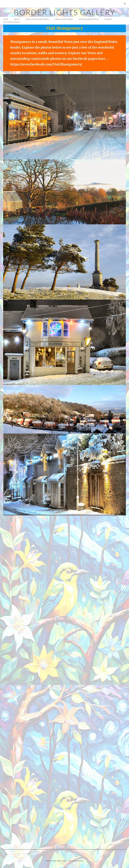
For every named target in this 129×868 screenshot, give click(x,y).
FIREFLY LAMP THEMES (64, 19)
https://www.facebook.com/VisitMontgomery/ (46, 64)
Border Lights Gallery (64, 12)
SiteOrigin (80, 861)
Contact (108, 19)
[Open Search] (125, 4)
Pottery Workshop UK (89, 19)
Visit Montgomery (11, 22)
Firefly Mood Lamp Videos (37, 19)
